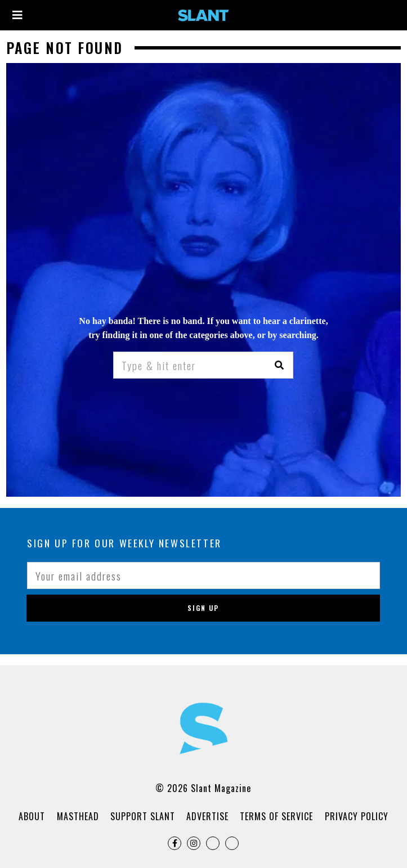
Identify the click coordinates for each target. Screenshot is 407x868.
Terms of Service (276, 816)
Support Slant (143, 816)
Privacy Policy (357, 816)
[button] (280, 365)
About (32, 816)
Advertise (207, 816)
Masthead (78, 816)
